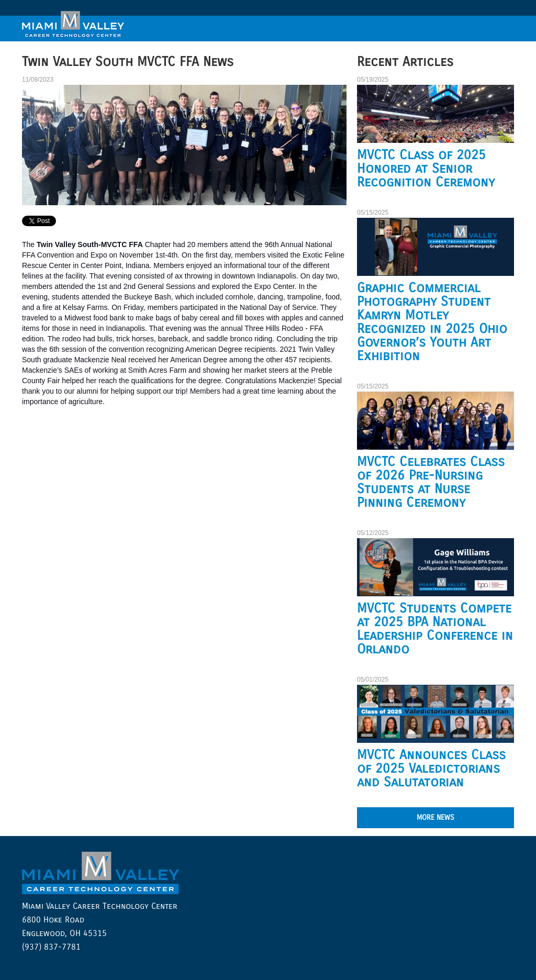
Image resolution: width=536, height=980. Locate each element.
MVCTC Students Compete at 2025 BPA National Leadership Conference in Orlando (435, 629)
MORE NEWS (435, 817)
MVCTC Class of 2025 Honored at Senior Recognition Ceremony (426, 169)
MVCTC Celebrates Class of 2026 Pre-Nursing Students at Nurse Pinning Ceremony (431, 482)
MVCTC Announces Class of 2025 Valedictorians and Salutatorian (431, 769)
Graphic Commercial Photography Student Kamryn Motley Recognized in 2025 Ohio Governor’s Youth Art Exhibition (432, 322)
